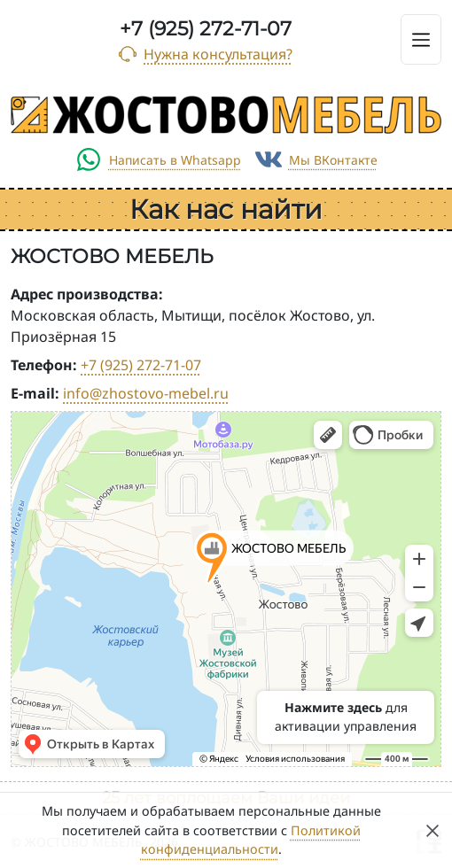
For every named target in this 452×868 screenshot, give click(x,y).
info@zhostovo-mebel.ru (146, 393)
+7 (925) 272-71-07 (206, 29)
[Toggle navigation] (421, 39)
